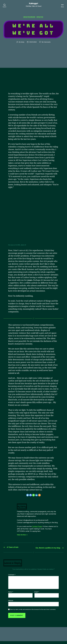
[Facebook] (31, 496)
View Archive (22, 535)
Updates (40, 17)
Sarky (22, 43)
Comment (12, 578)
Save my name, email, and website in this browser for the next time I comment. (33, 612)
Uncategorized (29, 17)
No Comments (46, 43)
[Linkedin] (36, 496)
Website (11, 603)
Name (11, 595)
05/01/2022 (33, 43)
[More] (39, 496)
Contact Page (37, 527)
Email (37, 595)
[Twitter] (28, 496)
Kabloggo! (33, 3)
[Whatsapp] (33, 496)
